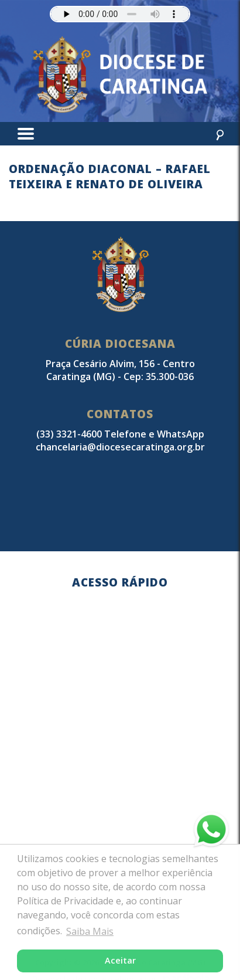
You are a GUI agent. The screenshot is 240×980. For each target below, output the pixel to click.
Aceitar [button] (120, 960)
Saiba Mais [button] (90, 931)
